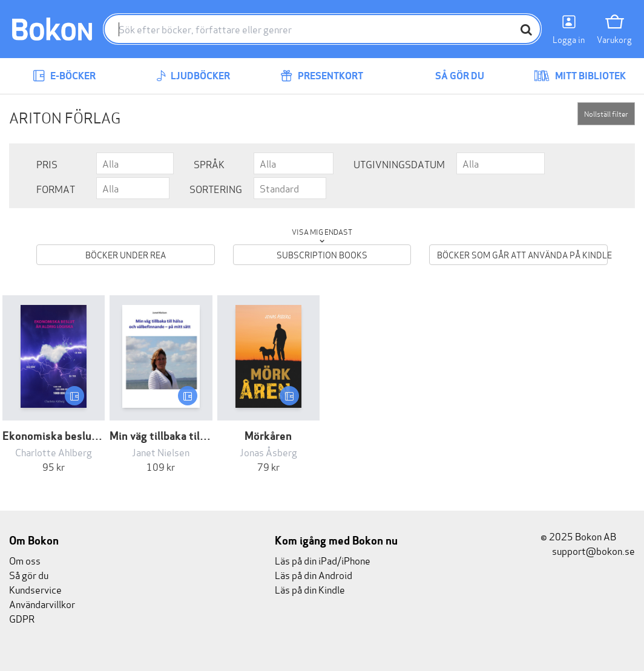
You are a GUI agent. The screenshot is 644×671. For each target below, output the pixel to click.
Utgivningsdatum (399, 164)
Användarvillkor (42, 604)
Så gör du (451, 76)
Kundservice (35, 589)
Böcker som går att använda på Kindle (522, 254)
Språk (209, 164)
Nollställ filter (606, 113)
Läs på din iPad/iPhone (323, 560)
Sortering (216, 188)
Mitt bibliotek (580, 76)
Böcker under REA (126, 254)
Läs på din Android (314, 574)
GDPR (22, 618)
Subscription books (322, 254)
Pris (47, 164)
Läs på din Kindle (310, 589)
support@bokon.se (588, 550)
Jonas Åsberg (268, 452)
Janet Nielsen (161, 452)
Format (56, 188)
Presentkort (322, 76)
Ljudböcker (193, 76)
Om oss (25, 560)
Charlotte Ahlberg (54, 452)
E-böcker (64, 76)
